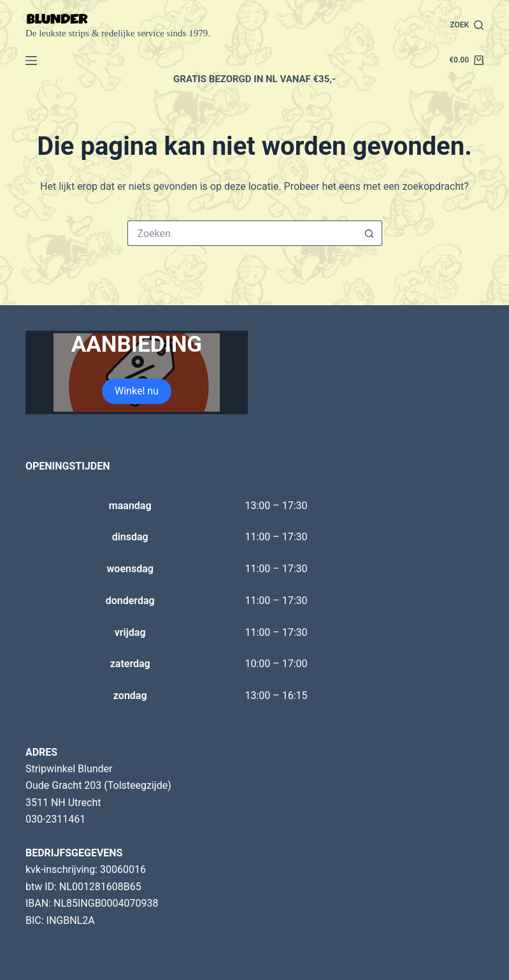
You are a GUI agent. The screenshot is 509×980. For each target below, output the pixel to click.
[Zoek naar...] (242, 233)
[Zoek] (467, 25)
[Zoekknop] (369, 233)
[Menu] (31, 61)
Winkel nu (137, 391)
